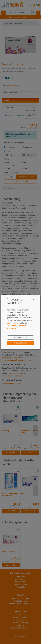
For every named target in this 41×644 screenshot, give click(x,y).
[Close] (29, 299)
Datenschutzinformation (16, 326)
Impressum (11, 328)
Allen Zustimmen (20, 343)
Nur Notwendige (20, 337)
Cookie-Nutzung (13, 323)
